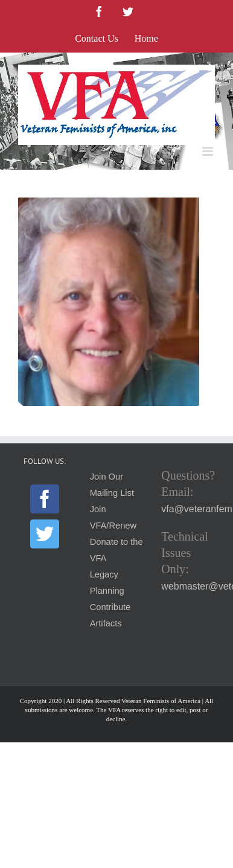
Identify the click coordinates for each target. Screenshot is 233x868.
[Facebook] (45, 499)
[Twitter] (45, 534)
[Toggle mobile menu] (209, 151)
